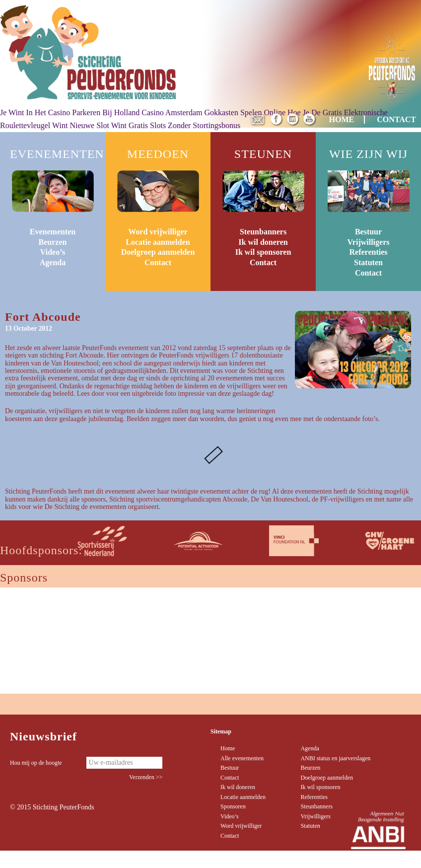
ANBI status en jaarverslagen (335, 758)
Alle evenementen (242, 758)
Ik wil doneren (263, 242)
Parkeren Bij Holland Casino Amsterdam (137, 112)
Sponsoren (233, 806)
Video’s (53, 252)
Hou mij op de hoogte (36, 763)
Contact (158, 262)
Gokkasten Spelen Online (245, 112)
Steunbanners (263, 232)
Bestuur (368, 232)
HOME (342, 119)
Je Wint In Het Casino (35, 112)
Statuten (368, 262)
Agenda (53, 262)
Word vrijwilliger (158, 232)
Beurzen (53, 242)
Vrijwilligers (368, 242)
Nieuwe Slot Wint (98, 125)
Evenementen (53, 232)
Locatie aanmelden (158, 242)
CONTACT (396, 119)
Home (228, 748)
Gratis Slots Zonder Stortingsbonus (184, 125)
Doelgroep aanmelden (158, 252)
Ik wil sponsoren (263, 252)
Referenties (369, 252)
